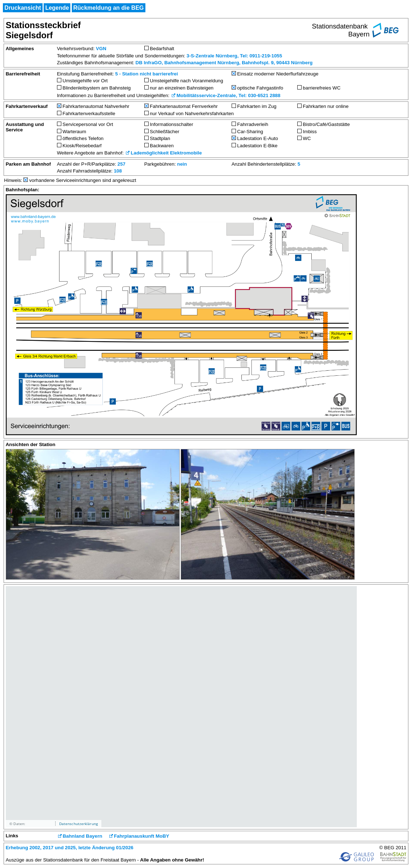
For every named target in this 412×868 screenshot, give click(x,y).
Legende (57, 8)
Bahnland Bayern (83, 836)
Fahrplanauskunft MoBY (142, 836)
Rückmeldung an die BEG (109, 8)
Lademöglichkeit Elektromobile (166, 153)
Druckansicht (23, 8)
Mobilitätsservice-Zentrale (206, 95)
